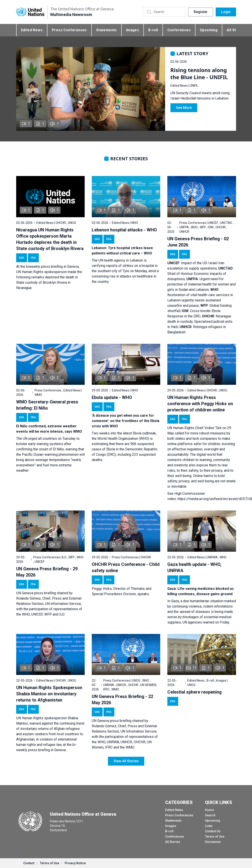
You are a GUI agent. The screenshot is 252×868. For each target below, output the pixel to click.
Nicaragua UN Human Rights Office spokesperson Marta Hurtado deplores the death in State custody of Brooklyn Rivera (50, 239)
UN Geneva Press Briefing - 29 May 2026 (47, 572)
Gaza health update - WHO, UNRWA (194, 567)
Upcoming (209, 30)
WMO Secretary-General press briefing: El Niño (47, 405)
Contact (29, 863)
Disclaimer (213, 842)
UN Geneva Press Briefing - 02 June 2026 (198, 242)
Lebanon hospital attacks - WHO (124, 230)
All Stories (173, 842)
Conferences (179, 30)
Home (209, 810)
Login (226, 12)
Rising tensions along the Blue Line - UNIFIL (199, 73)
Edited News (32, 30)
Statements (106, 30)
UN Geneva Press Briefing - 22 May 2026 (122, 700)
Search (210, 815)
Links (209, 826)
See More (184, 108)
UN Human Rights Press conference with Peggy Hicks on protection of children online (200, 404)
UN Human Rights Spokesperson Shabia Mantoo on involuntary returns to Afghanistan (49, 694)
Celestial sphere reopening (194, 692)
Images (133, 30)
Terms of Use (215, 837)
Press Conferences (69, 30)
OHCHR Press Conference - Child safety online (126, 567)
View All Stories (126, 761)
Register (201, 12)
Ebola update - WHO (112, 397)
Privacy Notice (75, 863)
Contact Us (213, 831)
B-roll (153, 30)
